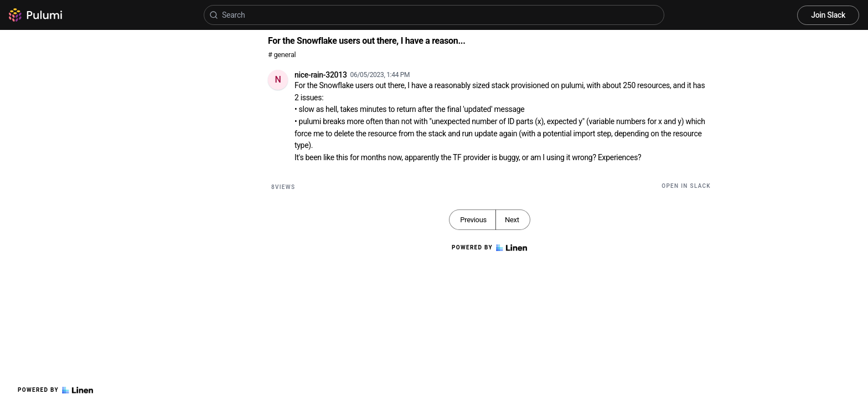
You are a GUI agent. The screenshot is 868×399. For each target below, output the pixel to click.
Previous (473, 220)
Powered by (55, 390)
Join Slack (828, 15)
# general (282, 55)
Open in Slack (686, 186)
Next (512, 220)
